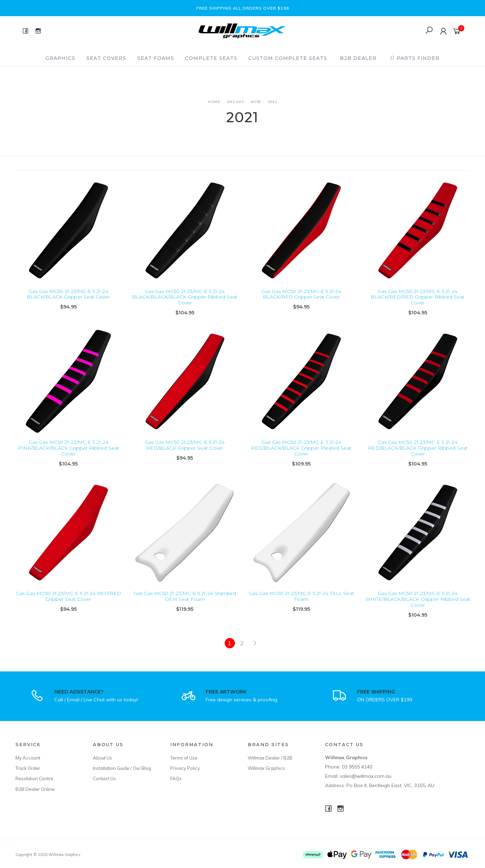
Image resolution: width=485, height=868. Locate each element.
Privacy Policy (185, 768)
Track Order (28, 768)
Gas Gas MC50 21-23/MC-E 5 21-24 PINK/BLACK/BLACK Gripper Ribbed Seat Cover (68, 454)
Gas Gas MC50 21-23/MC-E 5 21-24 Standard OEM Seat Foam (185, 602)
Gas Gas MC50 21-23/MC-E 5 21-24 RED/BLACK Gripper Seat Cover (185, 451)
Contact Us (104, 778)
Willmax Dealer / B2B (270, 758)
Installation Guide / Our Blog (122, 768)
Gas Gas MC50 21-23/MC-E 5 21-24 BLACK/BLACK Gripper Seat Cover (68, 294)
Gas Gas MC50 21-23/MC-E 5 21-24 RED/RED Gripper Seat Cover (68, 602)
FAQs (176, 778)
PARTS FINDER (414, 58)
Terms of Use (184, 758)
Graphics (60, 58)
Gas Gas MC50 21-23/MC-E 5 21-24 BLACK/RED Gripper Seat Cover (301, 294)
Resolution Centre (34, 778)
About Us (103, 758)
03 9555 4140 (357, 767)
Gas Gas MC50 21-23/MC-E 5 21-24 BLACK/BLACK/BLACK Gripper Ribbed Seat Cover (185, 297)
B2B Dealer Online (35, 789)
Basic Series (40, 839)
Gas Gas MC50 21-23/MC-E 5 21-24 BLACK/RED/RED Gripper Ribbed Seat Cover (418, 297)
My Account (28, 758)
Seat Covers (106, 58)
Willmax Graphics (266, 768)
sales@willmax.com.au (366, 776)
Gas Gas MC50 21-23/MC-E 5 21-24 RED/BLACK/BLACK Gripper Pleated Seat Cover (301, 454)
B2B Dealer (358, 58)
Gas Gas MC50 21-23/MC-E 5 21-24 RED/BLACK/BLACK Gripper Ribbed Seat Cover (418, 454)
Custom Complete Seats (288, 58)
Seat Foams (156, 58)
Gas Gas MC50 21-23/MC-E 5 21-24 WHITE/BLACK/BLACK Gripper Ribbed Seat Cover (418, 605)
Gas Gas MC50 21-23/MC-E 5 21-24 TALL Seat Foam (301, 602)
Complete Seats (211, 58)
